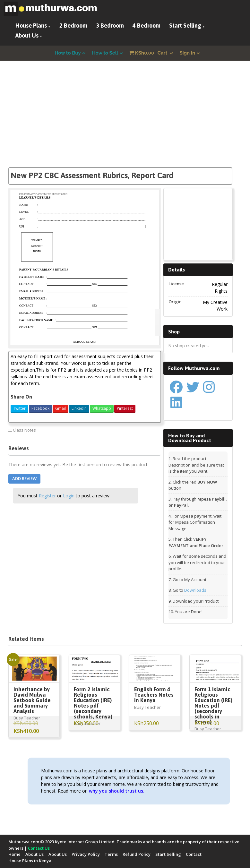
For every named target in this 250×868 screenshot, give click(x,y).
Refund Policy (137, 854)
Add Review (24, 478)
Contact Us (39, 848)
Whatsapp (102, 408)
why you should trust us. (117, 791)
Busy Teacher (27, 718)
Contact (194, 854)
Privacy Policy (86, 854)
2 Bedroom (73, 26)
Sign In (188, 53)
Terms (111, 854)
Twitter (19, 408)
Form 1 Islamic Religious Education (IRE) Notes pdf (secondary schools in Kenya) (213, 705)
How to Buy (68, 53)
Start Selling (185, 26)
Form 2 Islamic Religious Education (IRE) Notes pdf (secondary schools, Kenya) (93, 703)
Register (47, 496)
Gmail (60, 408)
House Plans (31, 26)
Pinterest (125, 408)
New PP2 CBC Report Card (131, 430)
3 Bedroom (110, 26)
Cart (149, 53)
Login (69, 496)
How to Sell (105, 53)
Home (14, 854)
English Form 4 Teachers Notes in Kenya (154, 695)
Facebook (40, 408)
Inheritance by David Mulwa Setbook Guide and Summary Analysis (32, 700)
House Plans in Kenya (30, 861)
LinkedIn (79, 408)
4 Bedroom (147, 26)
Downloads (195, 590)
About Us (27, 35)
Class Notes (24, 430)
